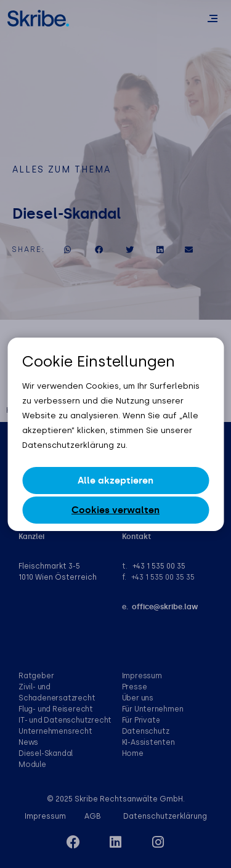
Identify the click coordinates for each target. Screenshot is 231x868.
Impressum (142, 676)
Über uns (138, 698)
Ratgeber (36, 676)
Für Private (141, 720)
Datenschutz (146, 731)
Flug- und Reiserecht (56, 709)
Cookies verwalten (115, 510)
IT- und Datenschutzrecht (65, 720)
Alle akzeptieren (115, 481)
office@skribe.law (165, 607)
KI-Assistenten (148, 742)
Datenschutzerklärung (165, 816)
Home (133, 753)
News (28, 742)
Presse (135, 687)
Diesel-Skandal (46, 753)
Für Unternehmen (153, 709)
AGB (93, 816)
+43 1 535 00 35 (159, 566)
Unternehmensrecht (55, 731)
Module (32, 765)
